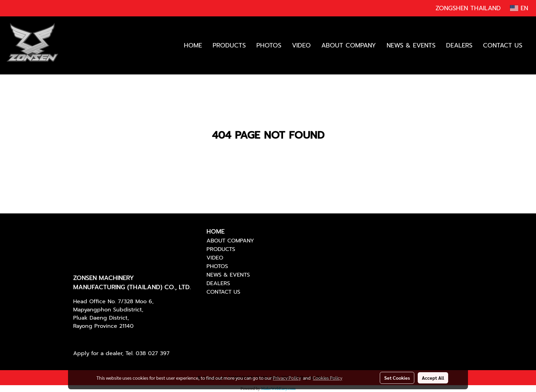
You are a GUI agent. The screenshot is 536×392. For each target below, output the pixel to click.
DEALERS (459, 45)
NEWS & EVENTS (411, 45)
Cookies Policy (327, 378)
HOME (193, 45)
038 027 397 (153, 353)
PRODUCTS (229, 45)
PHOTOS (269, 45)
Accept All (433, 378)
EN (519, 8)
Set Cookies (397, 378)
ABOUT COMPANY (349, 45)
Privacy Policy (287, 378)
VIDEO (301, 45)
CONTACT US (503, 45)
